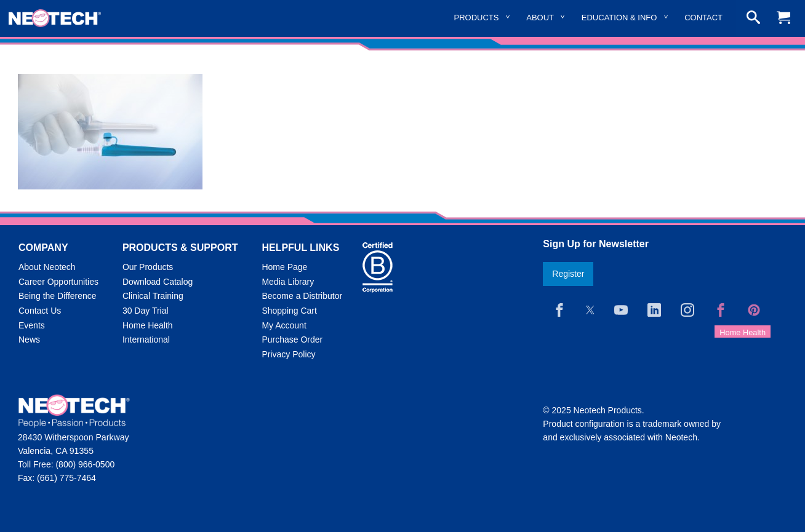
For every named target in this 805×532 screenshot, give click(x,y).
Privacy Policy (288, 354)
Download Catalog (158, 282)
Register (568, 274)
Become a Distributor (302, 296)
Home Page (284, 267)
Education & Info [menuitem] (619, 18)
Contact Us (40, 311)
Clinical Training (153, 296)
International (146, 339)
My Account (284, 325)
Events (32, 325)
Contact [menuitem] (703, 18)
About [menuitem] (540, 18)
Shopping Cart (289, 311)
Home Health (148, 325)
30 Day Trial (146, 311)
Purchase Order (292, 339)
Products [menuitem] (477, 18)
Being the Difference (58, 296)
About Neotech (47, 267)
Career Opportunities (58, 282)
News (29, 339)
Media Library (288, 282)
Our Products (148, 267)
